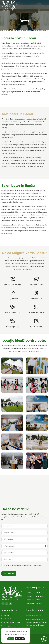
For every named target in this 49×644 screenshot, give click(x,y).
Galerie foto (7, 619)
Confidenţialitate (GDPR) (11, 622)
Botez (38, 593)
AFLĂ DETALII (20, 639)
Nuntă (29, 593)
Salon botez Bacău (8, 32)
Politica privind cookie (10, 626)
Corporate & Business (35, 603)
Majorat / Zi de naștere (35, 596)
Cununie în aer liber (34, 600)
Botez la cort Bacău (6, 32)
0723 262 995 (36, 615)
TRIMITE (9, 573)
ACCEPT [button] (11, 639)
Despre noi (7, 615)
